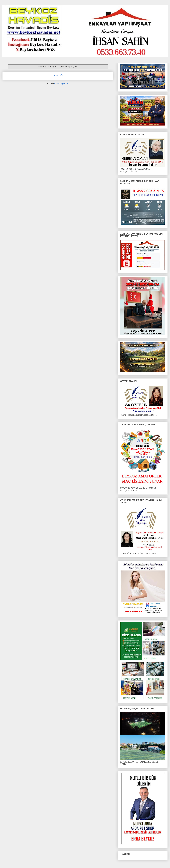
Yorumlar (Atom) (61, 84)
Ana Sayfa (58, 76)
